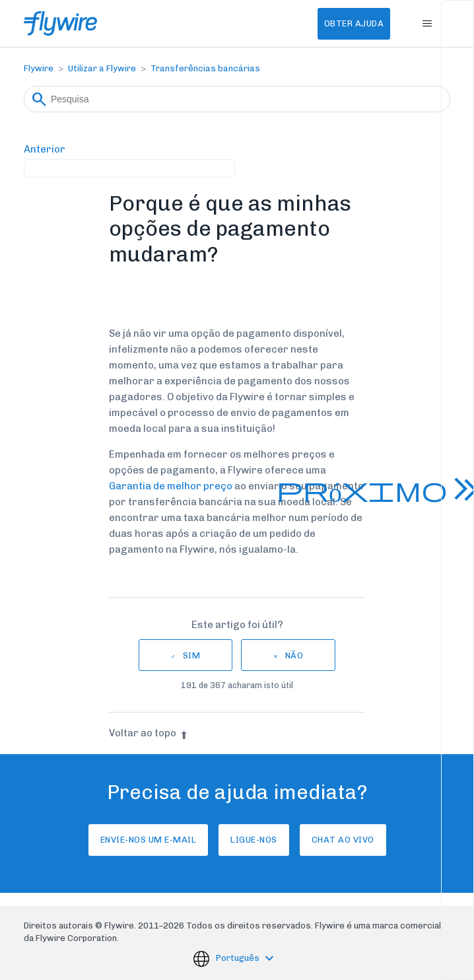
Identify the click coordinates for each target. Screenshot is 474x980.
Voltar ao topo (149, 733)
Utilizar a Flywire (102, 68)
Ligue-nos (254, 840)
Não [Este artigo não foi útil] (294, 655)
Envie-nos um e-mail (149, 840)
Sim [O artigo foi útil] (192, 655)
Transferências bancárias (205, 68)
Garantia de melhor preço (171, 486)
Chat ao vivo (343, 840)
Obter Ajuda (354, 23)
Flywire (39, 68)
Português (239, 958)
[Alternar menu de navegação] (427, 24)
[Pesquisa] (237, 99)
